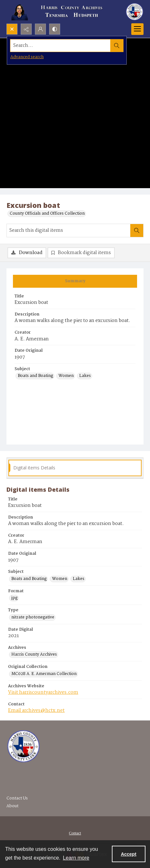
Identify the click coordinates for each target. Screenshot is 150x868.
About (12, 806)
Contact (75, 833)
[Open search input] (12, 29)
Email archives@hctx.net (36, 711)
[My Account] (40, 29)
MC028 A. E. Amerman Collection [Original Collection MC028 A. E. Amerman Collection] (44, 674)
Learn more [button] (76, 858)
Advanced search (27, 57)
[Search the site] (60, 46)
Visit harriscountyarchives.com (43, 692)
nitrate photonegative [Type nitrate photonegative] (33, 617)
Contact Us (17, 798)
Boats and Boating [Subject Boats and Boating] (35, 376)
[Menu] (137, 29)
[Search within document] (137, 230)
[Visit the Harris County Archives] (23, 746)
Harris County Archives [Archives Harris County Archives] (34, 655)
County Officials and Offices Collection (47, 214)
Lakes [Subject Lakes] (85, 376)
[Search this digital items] (69, 230)
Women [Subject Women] (66, 376)
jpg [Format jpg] (14, 598)
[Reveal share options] (26, 29)
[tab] (75, 281)
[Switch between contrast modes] (55, 29)
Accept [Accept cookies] (129, 854)
